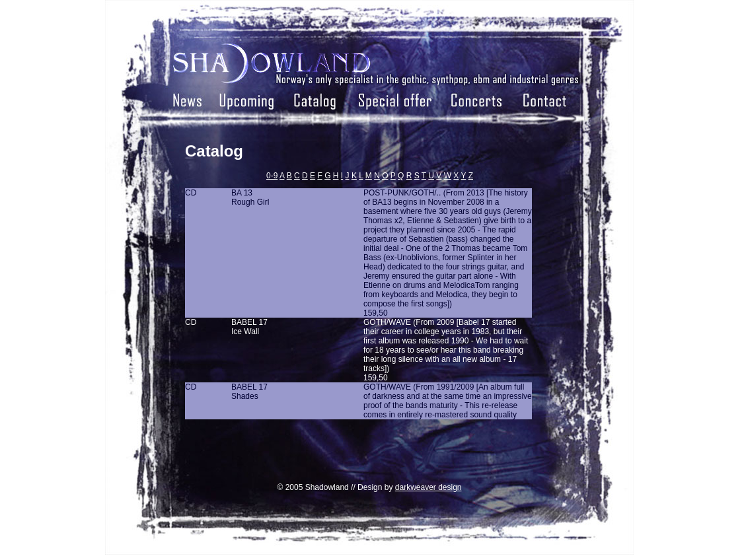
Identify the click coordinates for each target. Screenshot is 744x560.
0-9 (272, 176)
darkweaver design (428, 487)
